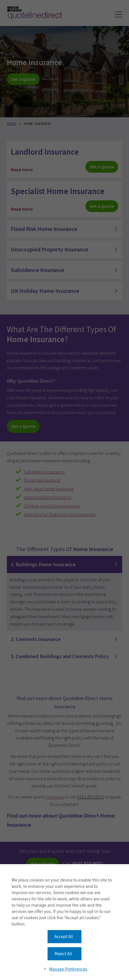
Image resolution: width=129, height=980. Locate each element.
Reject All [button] (63, 954)
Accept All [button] (64, 937)
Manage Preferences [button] (68, 969)
